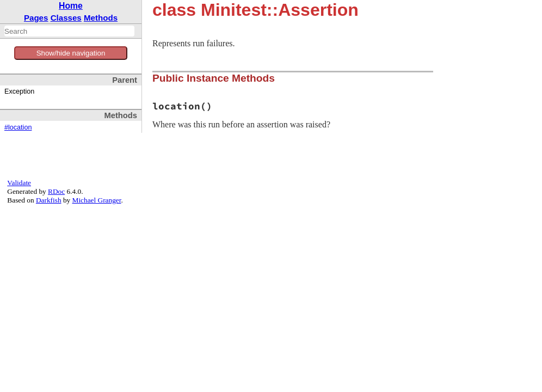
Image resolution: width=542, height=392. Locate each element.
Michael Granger (97, 200)
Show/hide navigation (71, 53)
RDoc (56, 191)
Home (71, 6)
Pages (36, 18)
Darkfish (49, 200)
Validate (19, 183)
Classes (66, 18)
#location (18, 127)
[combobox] (69, 31)
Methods (101, 18)
